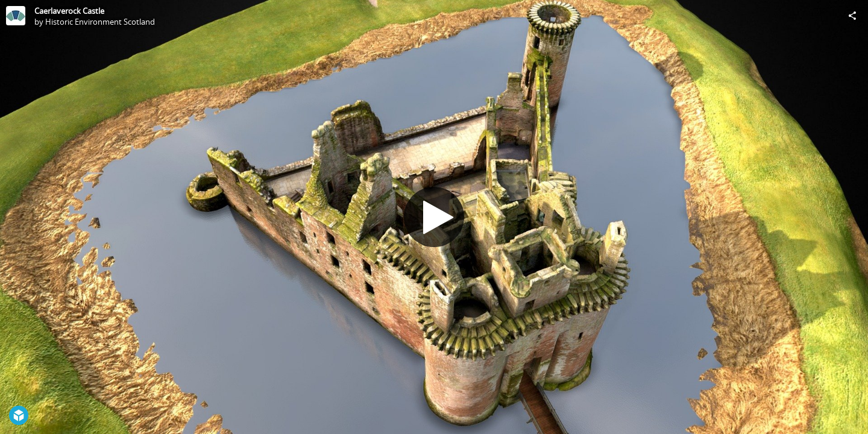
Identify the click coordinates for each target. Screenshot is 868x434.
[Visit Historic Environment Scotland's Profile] (16, 16)
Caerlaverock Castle (69, 11)
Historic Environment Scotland (100, 22)
